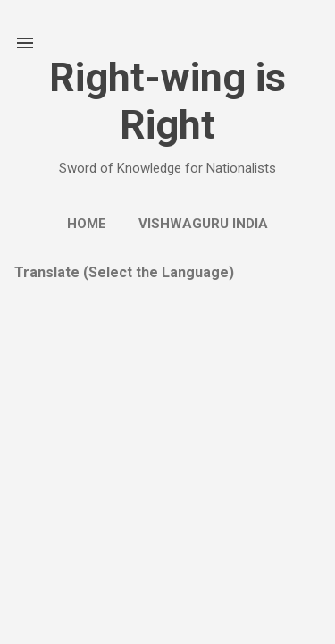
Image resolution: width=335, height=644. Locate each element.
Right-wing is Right (167, 101)
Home (87, 224)
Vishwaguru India (203, 224)
